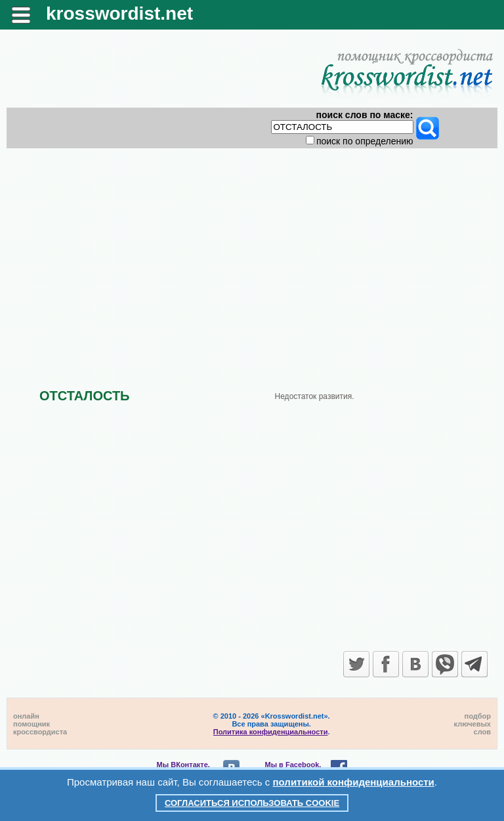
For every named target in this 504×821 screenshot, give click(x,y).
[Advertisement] (252, 257)
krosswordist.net (119, 13)
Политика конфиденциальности (271, 732)
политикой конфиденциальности (354, 782)
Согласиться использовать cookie (252, 803)
